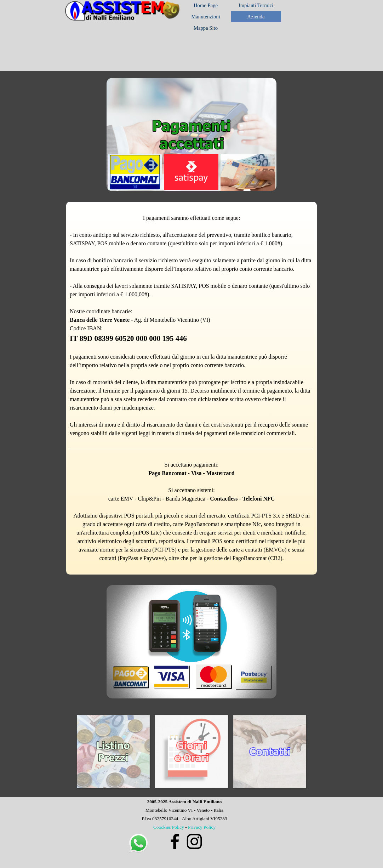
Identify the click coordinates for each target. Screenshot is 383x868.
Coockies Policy (169, 827)
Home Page (206, 5)
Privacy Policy (202, 827)
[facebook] (175, 841)
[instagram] (194, 841)
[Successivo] (313, 751)
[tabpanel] (191, 388)
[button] (138, 836)
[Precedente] (70, 751)
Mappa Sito (206, 28)
